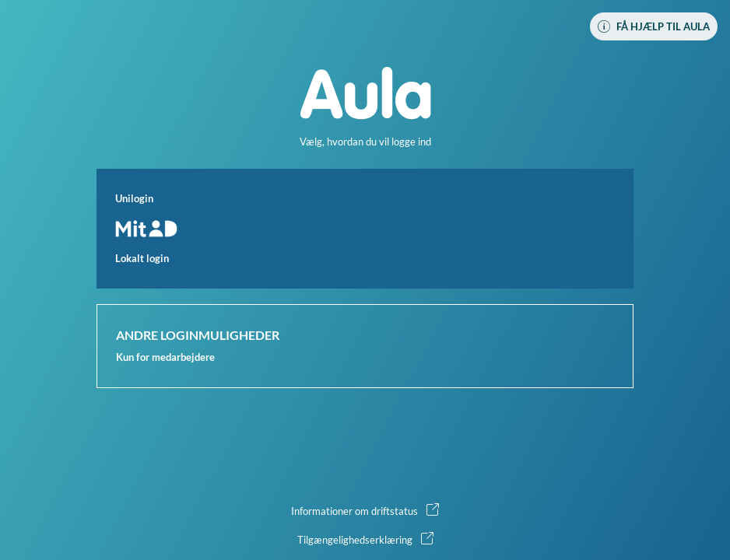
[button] (365, 229)
